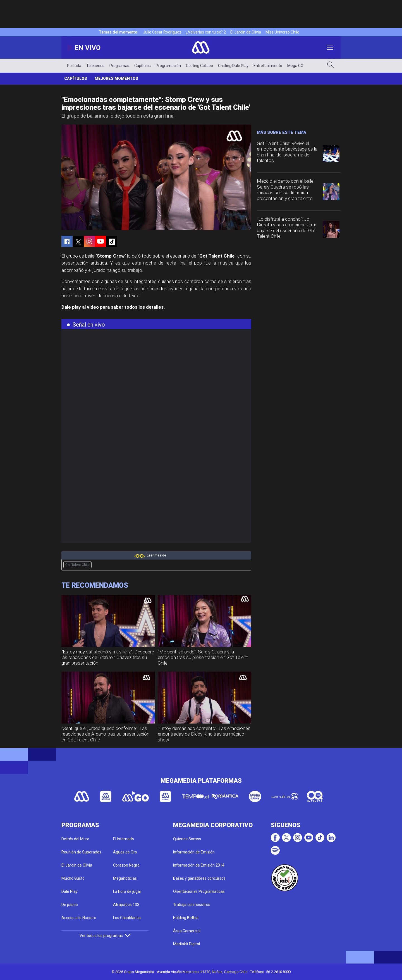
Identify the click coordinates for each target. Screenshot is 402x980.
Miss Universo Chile (282, 32)
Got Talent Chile (77, 565)
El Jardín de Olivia (246, 32)
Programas (119, 66)
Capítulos (143, 66)
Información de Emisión (194, 852)
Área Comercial (187, 931)
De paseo (70, 905)
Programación (168, 66)
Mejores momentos (116, 79)
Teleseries (95, 66)
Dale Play (70, 891)
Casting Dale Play (233, 66)
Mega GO (295, 66)
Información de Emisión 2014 (199, 865)
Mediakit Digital (186, 944)
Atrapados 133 (126, 905)
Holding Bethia (186, 918)
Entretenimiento (268, 66)
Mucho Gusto (73, 878)
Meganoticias (125, 878)
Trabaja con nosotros (192, 905)
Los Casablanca (127, 918)
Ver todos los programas (105, 936)
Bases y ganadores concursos (199, 878)
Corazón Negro (126, 865)
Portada (74, 66)
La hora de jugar (127, 891)
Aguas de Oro (125, 852)
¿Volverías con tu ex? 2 (206, 32)
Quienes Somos (187, 839)
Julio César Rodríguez (162, 32)
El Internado (124, 839)
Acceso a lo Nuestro (79, 918)
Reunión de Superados (81, 852)
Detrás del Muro (75, 839)
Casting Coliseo (199, 66)
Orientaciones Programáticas (199, 891)
